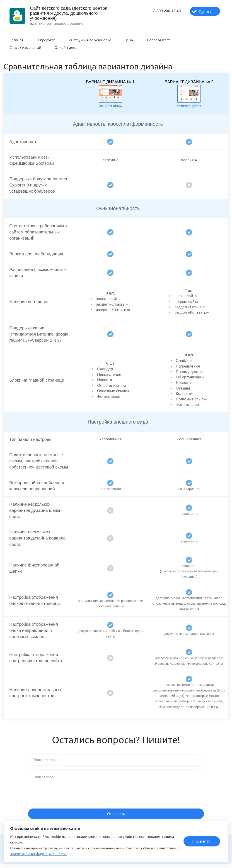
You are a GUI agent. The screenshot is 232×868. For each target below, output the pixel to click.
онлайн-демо (110, 106)
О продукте (46, 40)
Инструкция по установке (90, 40)
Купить (203, 12)
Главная (16, 40)
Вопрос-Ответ (158, 40)
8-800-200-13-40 (162, 11)
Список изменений (25, 47)
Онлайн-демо (66, 47)
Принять (202, 841)
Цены (129, 40)
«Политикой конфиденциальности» (41, 853)
